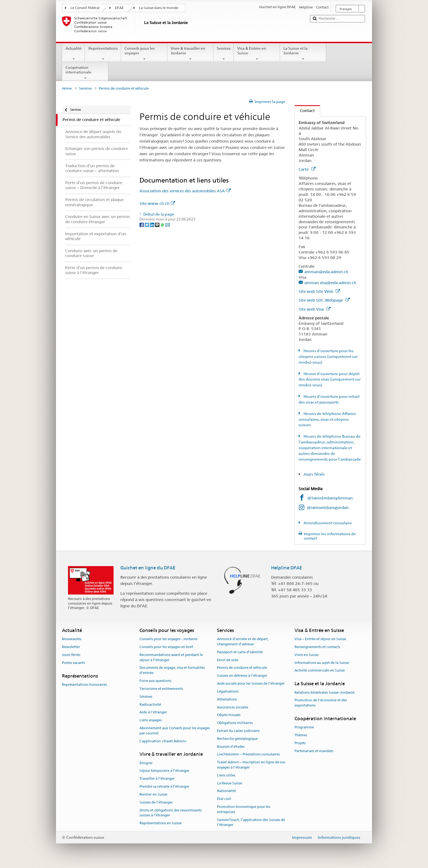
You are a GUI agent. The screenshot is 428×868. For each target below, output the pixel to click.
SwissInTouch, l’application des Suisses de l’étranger (251, 822)
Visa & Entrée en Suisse (257, 54)
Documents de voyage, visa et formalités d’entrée (172, 670)
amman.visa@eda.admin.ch (330, 283)
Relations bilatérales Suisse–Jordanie (325, 692)
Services (224, 54)
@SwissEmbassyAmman (330, 498)
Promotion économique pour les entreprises (244, 809)
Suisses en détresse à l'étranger (242, 676)
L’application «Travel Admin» (163, 741)
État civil (224, 799)
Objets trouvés (229, 715)
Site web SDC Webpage (324, 300)
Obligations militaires (235, 723)
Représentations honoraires (84, 685)
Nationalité (226, 791)
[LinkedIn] (152, 225)
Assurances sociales (233, 707)
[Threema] (158, 225)
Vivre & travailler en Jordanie (190, 54)
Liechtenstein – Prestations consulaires (248, 754)
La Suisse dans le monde (159, 8)
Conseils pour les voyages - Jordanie (168, 639)
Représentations (103, 54)
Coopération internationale (85, 73)
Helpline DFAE (287, 568)
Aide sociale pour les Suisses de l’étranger (251, 683)
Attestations (227, 699)
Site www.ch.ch (157, 203)
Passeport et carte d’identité (240, 652)
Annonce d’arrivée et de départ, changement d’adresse (243, 642)
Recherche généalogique (237, 739)
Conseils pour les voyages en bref (166, 647)
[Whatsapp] (163, 225)
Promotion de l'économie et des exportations (321, 703)
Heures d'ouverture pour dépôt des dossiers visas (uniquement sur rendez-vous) (330, 379)
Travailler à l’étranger (157, 779)
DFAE (119, 8)
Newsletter (71, 647)
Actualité (74, 54)
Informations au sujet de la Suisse (322, 663)
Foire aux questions (155, 681)
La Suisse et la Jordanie (303, 54)
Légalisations (228, 691)
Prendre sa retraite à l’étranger (164, 786)
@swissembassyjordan (328, 507)
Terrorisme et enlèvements (161, 689)
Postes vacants (73, 663)
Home (67, 88)
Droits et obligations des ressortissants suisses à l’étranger (171, 813)
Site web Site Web (319, 291)
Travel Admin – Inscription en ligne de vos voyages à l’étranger (251, 765)
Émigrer (146, 763)
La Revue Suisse (230, 783)
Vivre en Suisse (307, 655)
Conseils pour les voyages (144, 54)
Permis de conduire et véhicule (242, 668)
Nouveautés (72, 639)
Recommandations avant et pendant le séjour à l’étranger (171, 657)
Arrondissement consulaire (327, 523)
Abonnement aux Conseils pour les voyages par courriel (175, 731)
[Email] (168, 225)
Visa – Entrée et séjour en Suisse (320, 639)
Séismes (146, 697)
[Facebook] (142, 225)
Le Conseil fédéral (85, 8)
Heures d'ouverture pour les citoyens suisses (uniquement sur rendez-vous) (328, 357)
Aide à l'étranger (153, 712)
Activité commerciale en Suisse (320, 671)
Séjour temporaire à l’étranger (164, 771)
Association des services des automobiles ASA (185, 191)
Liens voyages (151, 720)
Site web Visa (315, 309)
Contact (305, 111)
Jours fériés (314, 474)
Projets (300, 743)
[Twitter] (147, 225)
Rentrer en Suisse (153, 794)
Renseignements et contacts (317, 647)
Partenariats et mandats (314, 751)
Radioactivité (150, 704)
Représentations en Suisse (160, 823)
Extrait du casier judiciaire (238, 731)
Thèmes (301, 735)
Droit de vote (228, 660)
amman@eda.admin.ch (326, 272)
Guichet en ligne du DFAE (148, 568)
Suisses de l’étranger (156, 802)
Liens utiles (226, 775)
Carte (307, 169)
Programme (304, 727)
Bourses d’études (231, 747)
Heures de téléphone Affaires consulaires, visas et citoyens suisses (327, 419)
